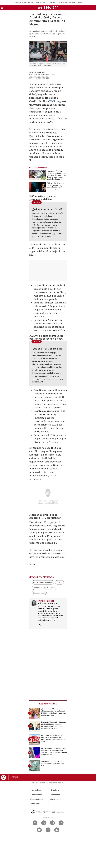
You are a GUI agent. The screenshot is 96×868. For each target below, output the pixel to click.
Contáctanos (36, 795)
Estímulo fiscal (39, 593)
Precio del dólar (29, 2)
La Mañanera (52, 2)
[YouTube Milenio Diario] (39, 830)
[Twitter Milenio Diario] (44, 823)
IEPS (53, 588)
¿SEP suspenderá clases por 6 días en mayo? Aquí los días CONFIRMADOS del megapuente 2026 (53, 738)
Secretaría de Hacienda (43, 582)
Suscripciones (37, 799)
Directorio (55, 790)
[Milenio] (48, 8)
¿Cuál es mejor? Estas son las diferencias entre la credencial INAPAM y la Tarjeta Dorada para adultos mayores (54, 712)
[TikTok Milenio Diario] (48, 830)
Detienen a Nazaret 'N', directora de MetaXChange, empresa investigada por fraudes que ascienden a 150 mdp (54, 725)
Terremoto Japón (41, 2)
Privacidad (55, 795)
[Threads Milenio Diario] (61, 823)
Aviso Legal (56, 799)
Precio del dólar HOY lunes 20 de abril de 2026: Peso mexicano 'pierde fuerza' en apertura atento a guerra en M (54, 751)
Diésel (59, 582)
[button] (2, 8)
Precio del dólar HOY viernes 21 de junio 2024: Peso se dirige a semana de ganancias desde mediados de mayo (56, 175)
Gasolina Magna (40, 588)
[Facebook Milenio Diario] (35, 823)
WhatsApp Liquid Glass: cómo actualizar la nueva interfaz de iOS (53, 763)
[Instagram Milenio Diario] (52, 823)
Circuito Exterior (63, 2)
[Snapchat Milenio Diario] (57, 830)
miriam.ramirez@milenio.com (48, 603)
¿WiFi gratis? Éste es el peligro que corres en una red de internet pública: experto (55, 186)
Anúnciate (35, 804)
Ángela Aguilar (74, 2)
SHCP (52, 101)
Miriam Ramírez (37, 72)
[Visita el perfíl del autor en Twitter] (40, 625)
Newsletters (36, 790)
